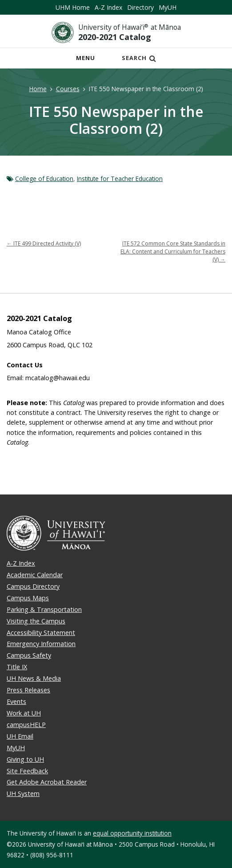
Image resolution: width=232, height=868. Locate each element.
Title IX (17, 667)
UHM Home (73, 7)
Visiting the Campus (36, 621)
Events (16, 701)
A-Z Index (108, 7)
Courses (68, 89)
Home (38, 89)
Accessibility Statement (41, 633)
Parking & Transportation (44, 609)
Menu (88, 60)
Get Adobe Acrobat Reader (47, 782)
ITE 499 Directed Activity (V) (44, 243)
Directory (140, 7)
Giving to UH (25, 759)
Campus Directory (33, 586)
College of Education (44, 179)
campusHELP (26, 725)
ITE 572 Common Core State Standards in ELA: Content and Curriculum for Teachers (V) (173, 251)
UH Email (20, 736)
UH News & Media (34, 678)
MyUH (168, 7)
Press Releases (28, 690)
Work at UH (24, 713)
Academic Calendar (35, 575)
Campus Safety (29, 655)
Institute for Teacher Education (120, 179)
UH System (23, 794)
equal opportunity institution (132, 833)
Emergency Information (41, 644)
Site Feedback (27, 771)
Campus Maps (28, 598)
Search (139, 58)
